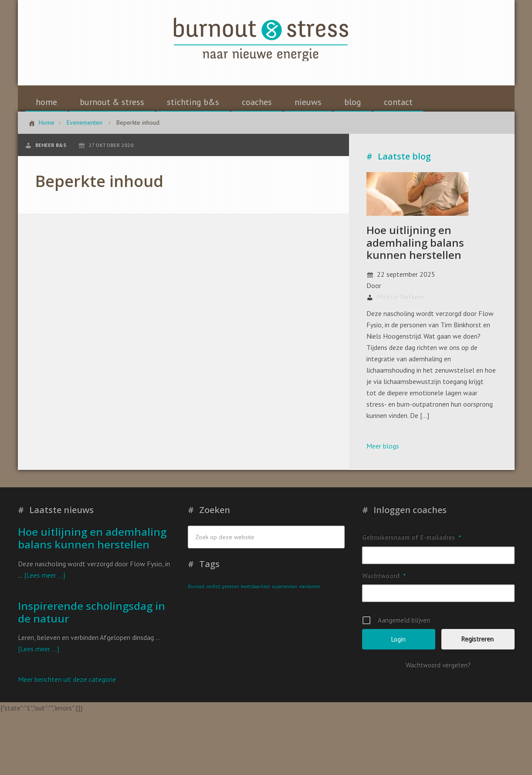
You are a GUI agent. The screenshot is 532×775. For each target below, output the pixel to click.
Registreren (478, 639)
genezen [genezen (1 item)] (230, 586)
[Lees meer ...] (44, 575)
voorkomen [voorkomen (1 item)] (310, 586)
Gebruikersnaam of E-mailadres (411, 537)
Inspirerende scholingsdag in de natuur (91, 612)
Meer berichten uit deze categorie (67, 679)
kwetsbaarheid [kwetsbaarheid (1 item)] (255, 586)
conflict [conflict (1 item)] (213, 586)
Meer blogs (383, 446)
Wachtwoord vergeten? (438, 665)
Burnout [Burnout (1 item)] (196, 586)
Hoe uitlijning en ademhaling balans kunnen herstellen (415, 243)
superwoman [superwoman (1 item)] (284, 586)
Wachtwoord (384, 576)
